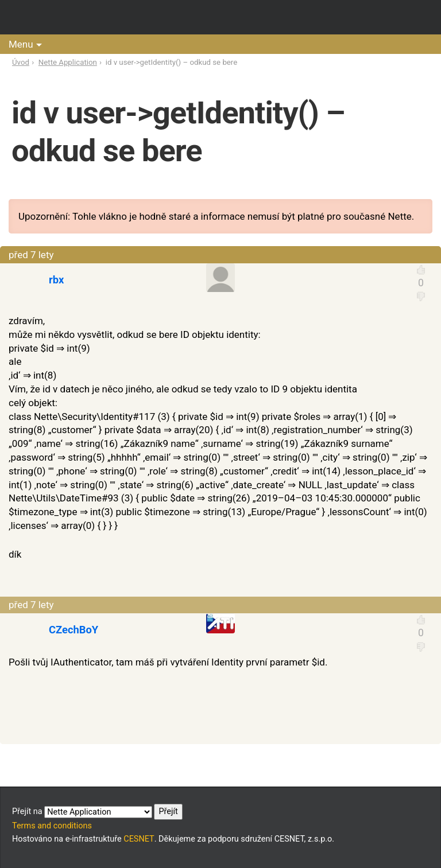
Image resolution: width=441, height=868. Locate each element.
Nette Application (68, 62)
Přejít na (97, 812)
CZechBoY (73, 630)
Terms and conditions (52, 826)
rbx (56, 280)
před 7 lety (31, 255)
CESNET (139, 839)
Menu (21, 44)
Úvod (21, 62)
